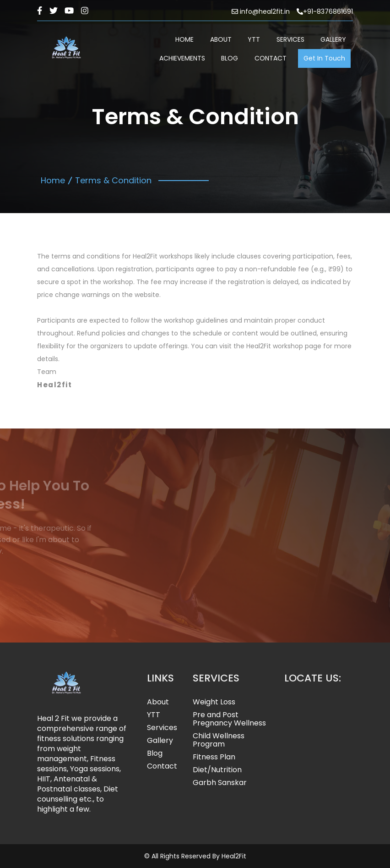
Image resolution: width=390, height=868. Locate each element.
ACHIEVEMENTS (182, 58)
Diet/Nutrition (217, 770)
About (158, 702)
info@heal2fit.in (261, 11)
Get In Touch (324, 58)
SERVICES (290, 39)
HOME (184, 39)
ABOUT (221, 39)
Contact (162, 766)
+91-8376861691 (325, 11)
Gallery (160, 741)
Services (162, 728)
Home (53, 180)
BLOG (230, 58)
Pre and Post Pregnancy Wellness (229, 719)
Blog (155, 753)
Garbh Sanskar (220, 783)
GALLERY (333, 39)
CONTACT (271, 58)
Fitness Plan (214, 757)
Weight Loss (214, 702)
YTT (254, 39)
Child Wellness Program (219, 740)
